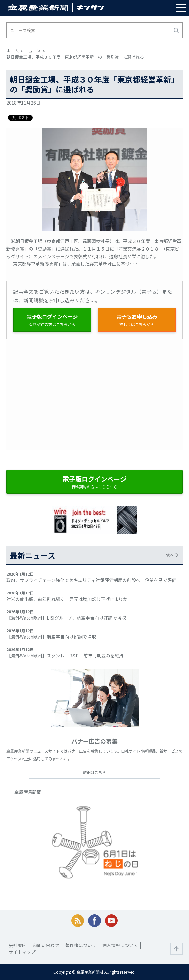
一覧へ (168, 555)
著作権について (81, 945)
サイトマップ (22, 952)
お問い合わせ (46, 945)
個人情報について (120, 945)
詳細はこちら (94, 772)
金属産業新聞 (28, 792)
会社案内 (18, 945)
